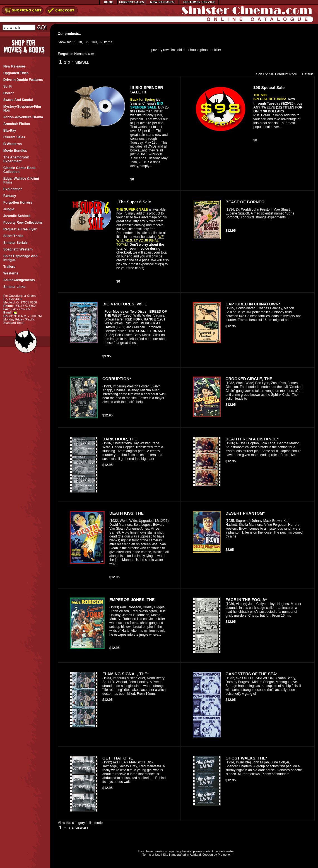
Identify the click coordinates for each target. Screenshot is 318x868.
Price (293, 74)
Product (282, 74)
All (101, 42)
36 (87, 42)
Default (306, 74)
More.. (92, 54)
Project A (223, 855)
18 (80, 42)
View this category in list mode (80, 823)
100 (94, 42)
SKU (272, 74)
